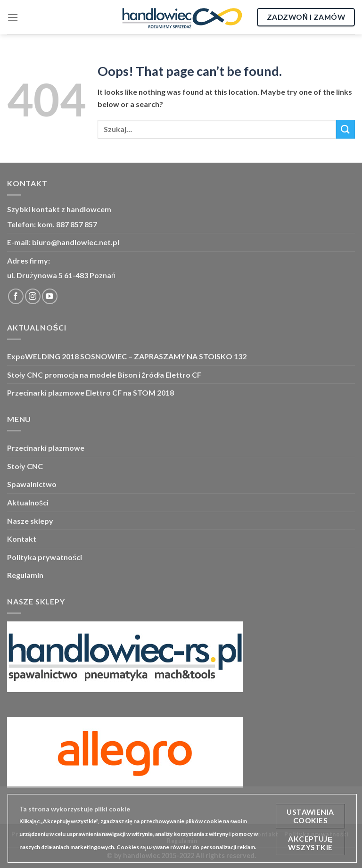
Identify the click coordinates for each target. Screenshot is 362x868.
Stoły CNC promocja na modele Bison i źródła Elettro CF (104, 375)
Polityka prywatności (45, 557)
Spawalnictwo (32, 484)
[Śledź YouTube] (50, 296)
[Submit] (346, 129)
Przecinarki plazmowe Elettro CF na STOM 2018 (90, 393)
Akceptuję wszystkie (310, 843)
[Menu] (13, 17)
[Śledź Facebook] (16, 296)
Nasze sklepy (30, 521)
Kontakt (22, 539)
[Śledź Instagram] (33, 296)
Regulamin (25, 575)
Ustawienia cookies (310, 816)
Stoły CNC (25, 466)
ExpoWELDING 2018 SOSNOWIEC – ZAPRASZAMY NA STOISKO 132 (127, 356)
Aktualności (28, 502)
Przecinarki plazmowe (46, 448)
